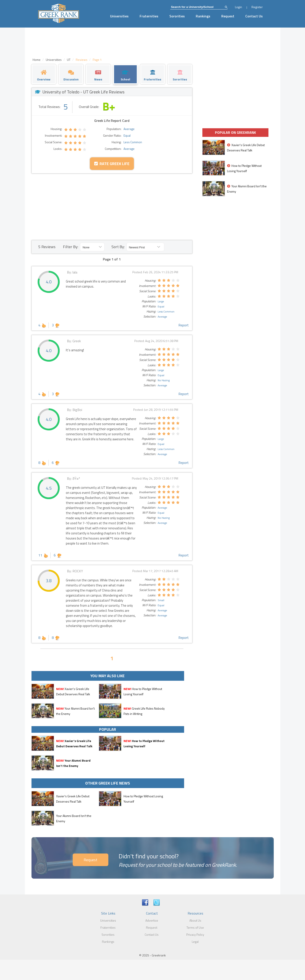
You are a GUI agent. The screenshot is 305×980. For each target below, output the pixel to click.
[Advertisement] (112, 206)
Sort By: (118, 247)
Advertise (152, 920)
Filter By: (71, 247)
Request (228, 16)
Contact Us (254, 16)
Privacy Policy (195, 934)
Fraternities (149, 16)
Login (238, 7)
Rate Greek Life (112, 164)
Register (257, 7)
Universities (119, 16)
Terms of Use (195, 927)
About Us (195, 920)
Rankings (203, 16)
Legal (195, 942)
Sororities (177, 16)
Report (184, 325)
